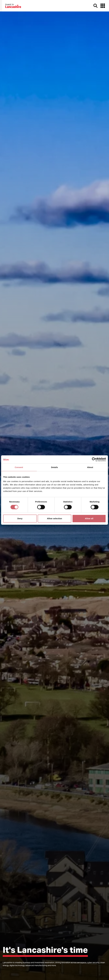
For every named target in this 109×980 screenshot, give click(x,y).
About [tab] (90, 467)
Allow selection (55, 518)
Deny (20, 518)
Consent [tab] (19, 467)
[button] (103, 6)
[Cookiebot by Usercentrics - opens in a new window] (94, 459)
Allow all (89, 518)
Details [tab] (54, 467)
